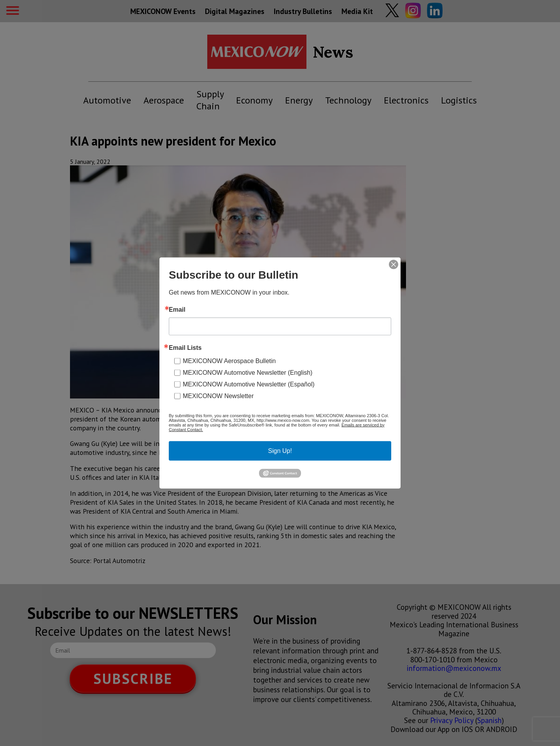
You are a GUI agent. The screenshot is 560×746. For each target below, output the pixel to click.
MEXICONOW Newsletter (218, 396)
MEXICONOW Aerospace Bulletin (229, 361)
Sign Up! (280, 450)
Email (177, 309)
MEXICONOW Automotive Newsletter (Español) (249, 384)
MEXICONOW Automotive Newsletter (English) (248, 372)
